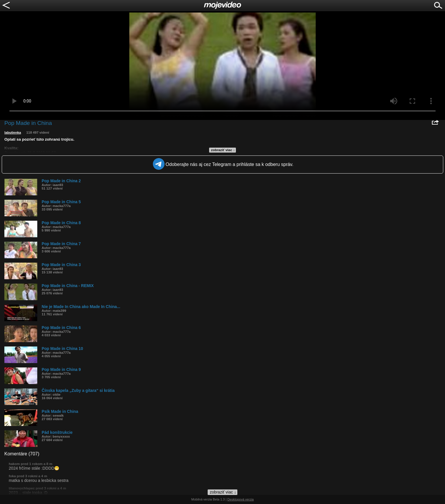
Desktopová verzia (241, 499)
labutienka (13, 132)
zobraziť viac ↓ (223, 150)
